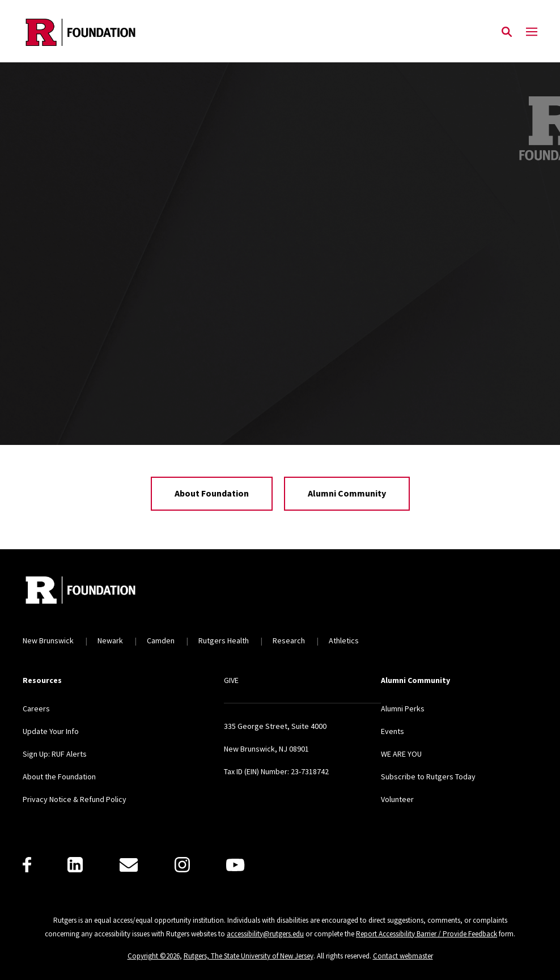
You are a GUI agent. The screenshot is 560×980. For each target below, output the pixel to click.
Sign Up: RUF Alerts (55, 754)
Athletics (344, 640)
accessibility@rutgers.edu (265, 934)
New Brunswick (48, 640)
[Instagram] (182, 865)
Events (393, 731)
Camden (161, 640)
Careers (36, 709)
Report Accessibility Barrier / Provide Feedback (427, 934)
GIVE (231, 680)
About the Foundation (59, 777)
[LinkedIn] (75, 865)
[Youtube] (235, 865)
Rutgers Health (224, 640)
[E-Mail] (129, 865)
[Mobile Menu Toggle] (532, 32)
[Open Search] (507, 32)
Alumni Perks (403, 709)
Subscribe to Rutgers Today (428, 777)
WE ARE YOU (401, 754)
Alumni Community (347, 493)
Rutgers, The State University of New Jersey (249, 956)
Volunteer (397, 799)
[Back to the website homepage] (80, 32)
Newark (110, 640)
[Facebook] (27, 865)
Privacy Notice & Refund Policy (75, 799)
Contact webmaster (403, 956)
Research (289, 640)
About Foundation (212, 493)
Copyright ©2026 (154, 956)
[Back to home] (97, 591)
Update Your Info (51, 731)
